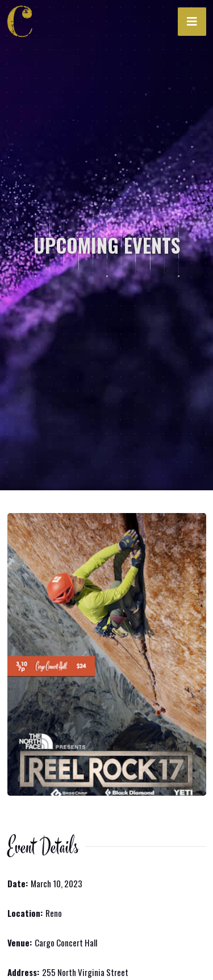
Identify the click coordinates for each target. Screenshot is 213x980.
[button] (192, 22)
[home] (24, 22)
